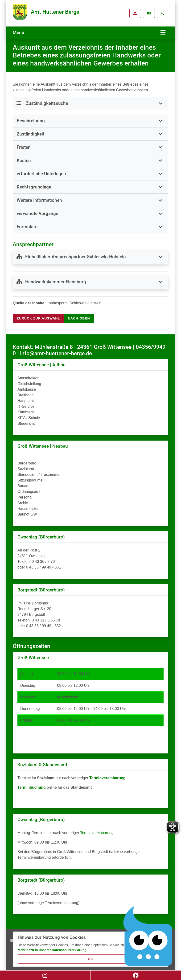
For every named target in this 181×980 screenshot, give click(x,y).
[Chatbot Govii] (148, 936)
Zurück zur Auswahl (38, 316)
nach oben (79, 316)
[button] (90, 118)
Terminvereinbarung (97, 830)
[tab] (90, 118)
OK (91, 959)
